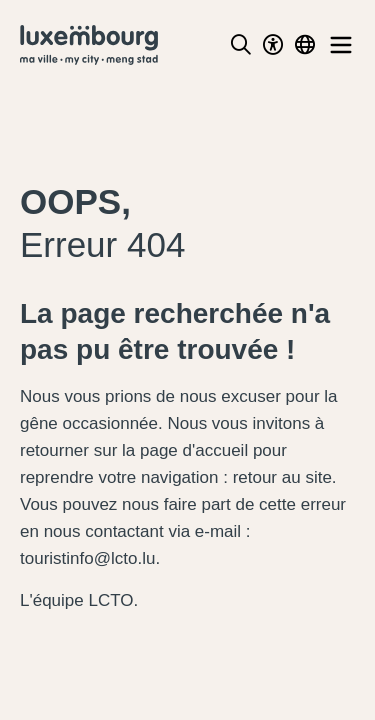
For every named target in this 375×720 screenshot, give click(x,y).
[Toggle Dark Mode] (273, 45)
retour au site (282, 477)
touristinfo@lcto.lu (87, 558)
